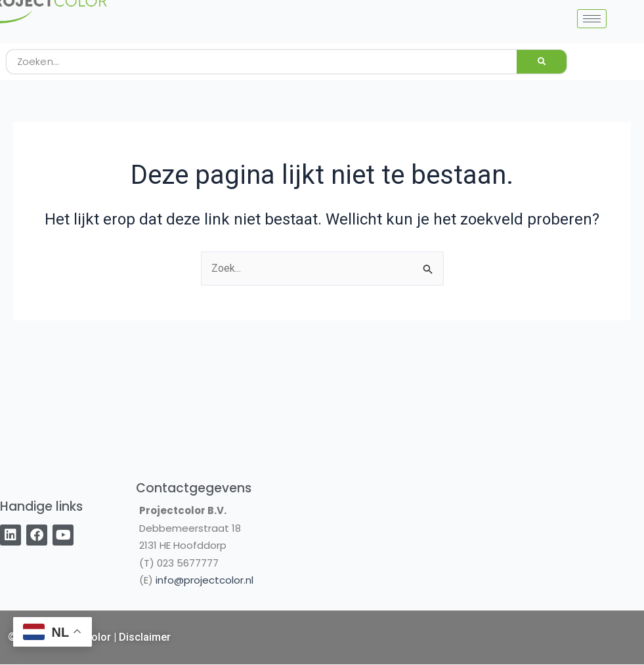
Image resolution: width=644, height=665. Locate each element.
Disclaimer (145, 637)
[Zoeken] (542, 62)
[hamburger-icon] (592, 19)
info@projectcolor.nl (204, 580)
